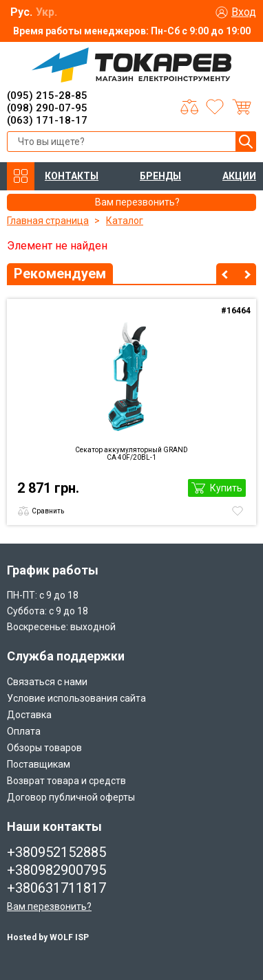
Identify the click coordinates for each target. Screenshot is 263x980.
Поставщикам (39, 764)
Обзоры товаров (44, 748)
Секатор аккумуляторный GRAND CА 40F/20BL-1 (131, 454)
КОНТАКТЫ (72, 176)
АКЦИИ (239, 176)
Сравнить (48, 511)
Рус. (21, 12)
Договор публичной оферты (71, 797)
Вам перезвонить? (49, 906)
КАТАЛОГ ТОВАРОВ (21, 176)
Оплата (24, 731)
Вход (244, 12)
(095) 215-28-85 (47, 96)
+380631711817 (56, 888)
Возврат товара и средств (66, 781)
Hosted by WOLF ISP (48, 937)
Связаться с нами (47, 682)
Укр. (46, 12)
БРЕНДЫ (160, 176)
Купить (226, 488)
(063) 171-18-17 (47, 120)
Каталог (125, 221)
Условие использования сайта (76, 698)
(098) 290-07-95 (47, 108)
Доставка (29, 715)
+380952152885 (56, 852)
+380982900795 (56, 870)
